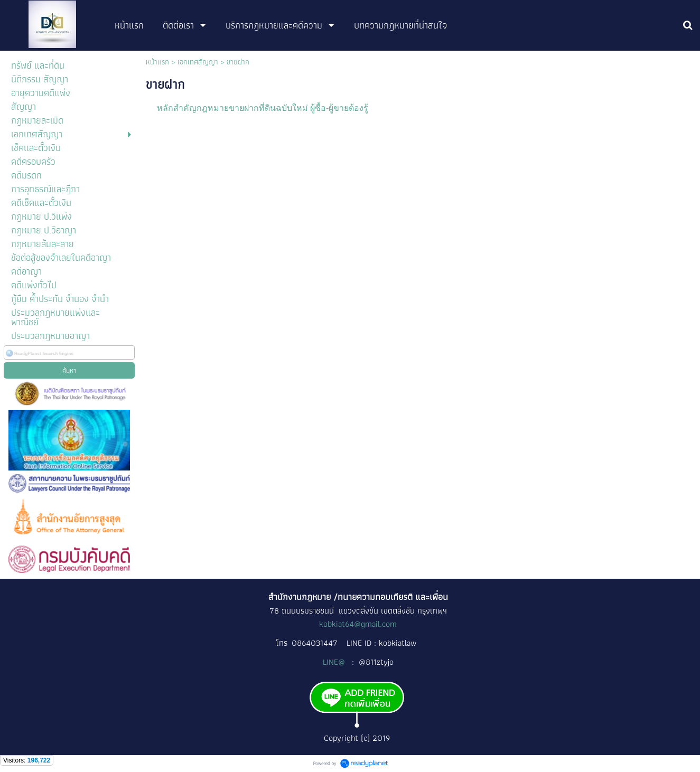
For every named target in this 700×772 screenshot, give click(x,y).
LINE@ (335, 662)
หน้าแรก (157, 62)
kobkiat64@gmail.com (358, 624)
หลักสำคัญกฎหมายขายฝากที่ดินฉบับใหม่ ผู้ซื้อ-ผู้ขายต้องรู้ (263, 108)
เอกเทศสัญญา (198, 62)
